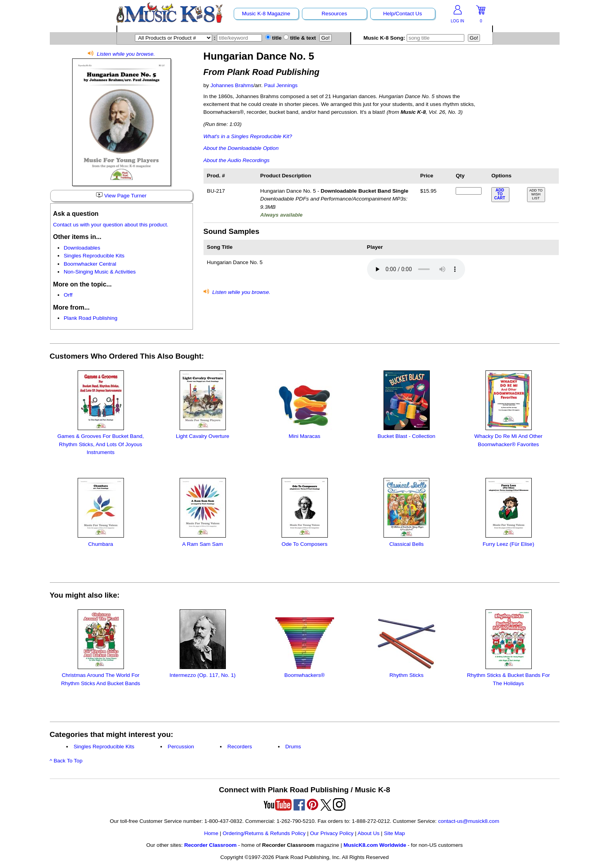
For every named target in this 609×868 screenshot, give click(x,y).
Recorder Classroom (211, 845)
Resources (334, 14)
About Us (369, 833)
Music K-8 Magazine (266, 14)
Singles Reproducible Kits (94, 256)
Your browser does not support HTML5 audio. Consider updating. (416, 269)
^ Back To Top (66, 761)
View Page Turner (121, 195)
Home (211, 833)
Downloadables (82, 248)
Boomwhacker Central (90, 264)
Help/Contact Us (403, 14)
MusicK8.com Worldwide (375, 845)
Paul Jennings (281, 85)
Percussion (181, 747)
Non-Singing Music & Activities (100, 272)
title (274, 38)
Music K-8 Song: (416, 38)
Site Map (394, 833)
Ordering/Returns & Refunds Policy (264, 833)
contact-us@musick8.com (469, 821)
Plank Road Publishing (90, 318)
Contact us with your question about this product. (111, 225)
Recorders (240, 747)
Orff (68, 295)
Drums (293, 747)
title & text (300, 38)
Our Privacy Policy (332, 833)
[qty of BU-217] (469, 191)
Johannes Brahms (232, 85)
